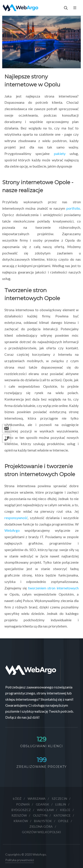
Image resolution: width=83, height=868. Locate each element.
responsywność (16, 518)
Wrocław (45, 810)
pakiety (60, 153)
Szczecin (59, 799)
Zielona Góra (41, 826)
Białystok (43, 821)
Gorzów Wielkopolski (41, 832)
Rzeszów (19, 815)
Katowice (62, 815)
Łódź (17, 799)
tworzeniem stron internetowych (53, 588)
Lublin (61, 804)
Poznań (23, 804)
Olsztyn (40, 815)
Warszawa (37, 799)
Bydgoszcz (21, 810)
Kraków (21, 821)
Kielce (65, 810)
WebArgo (12, 530)
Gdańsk (42, 804)
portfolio (73, 208)
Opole (63, 821)
